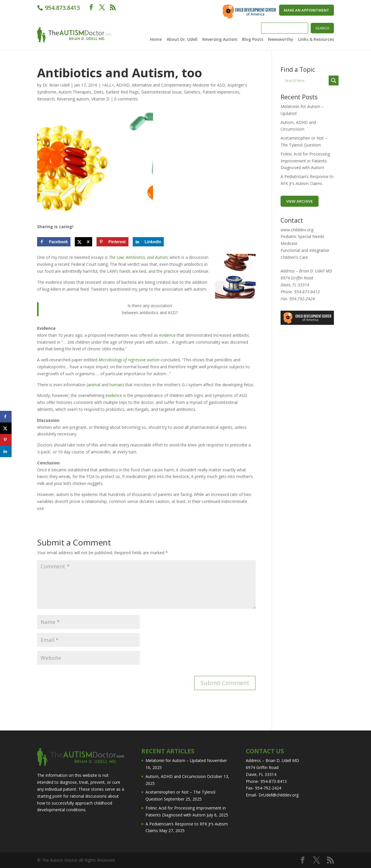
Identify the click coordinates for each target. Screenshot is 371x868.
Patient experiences (221, 92)
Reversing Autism (220, 40)
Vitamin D (100, 99)
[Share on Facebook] (54, 242)
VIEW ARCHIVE (300, 201)
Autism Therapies (75, 92)
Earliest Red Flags (122, 92)
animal (94, 385)
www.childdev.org (297, 230)
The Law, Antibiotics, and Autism (138, 257)
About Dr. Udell (182, 40)
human (116, 385)
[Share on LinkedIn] (148, 242)
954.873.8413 (62, 8)
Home (156, 40)
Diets (99, 92)
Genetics (192, 92)
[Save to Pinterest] (112, 242)
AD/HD (123, 85)
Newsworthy (281, 40)
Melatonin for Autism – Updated (176, 760)
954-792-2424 (302, 299)
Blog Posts (253, 40)
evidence (167, 335)
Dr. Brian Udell (56, 85)
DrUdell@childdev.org (279, 795)
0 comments (126, 99)
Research (46, 99)
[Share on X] (83, 242)
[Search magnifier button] (334, 80)
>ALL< (108, 85)
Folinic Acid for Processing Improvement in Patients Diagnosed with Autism (305, 161)
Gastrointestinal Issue (161, 92)
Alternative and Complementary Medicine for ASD (179, 85)
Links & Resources (316, 40)
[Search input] (306, 80)
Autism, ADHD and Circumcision (176, 776)
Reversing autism (73, 99)
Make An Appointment (307, 10)
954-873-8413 (307, 292)
